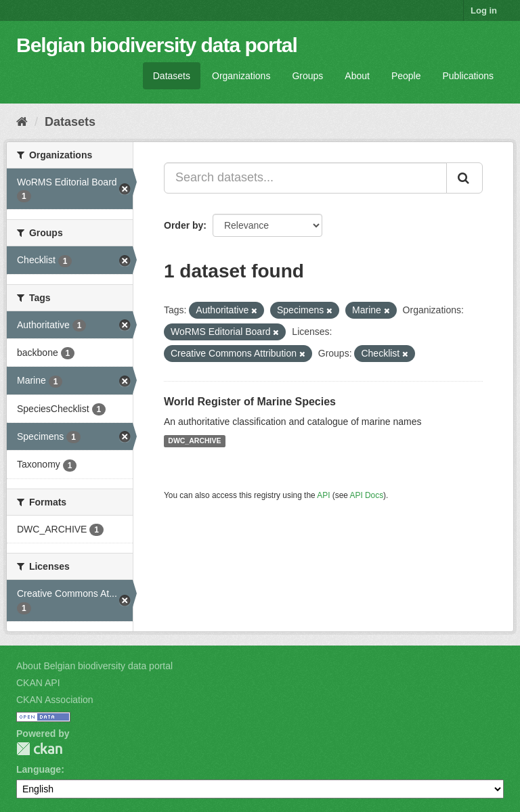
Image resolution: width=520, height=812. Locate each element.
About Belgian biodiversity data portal (94, 666)
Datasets (172, 76)
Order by (183, 225)
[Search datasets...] (305, 178)
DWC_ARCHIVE (194, 441)
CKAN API (38, 683)
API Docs (367, 495)
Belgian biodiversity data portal (157, 45)
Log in (484, 10)
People (406, 76)
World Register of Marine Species (250, 402)
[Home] (22, 122)
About (357, 76)
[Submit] (464, 178)
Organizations (241, 76)
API (323, 495)
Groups (307, 76)
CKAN (39, 749)
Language (39, 769)
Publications (469, 76)
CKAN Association (55, 700)
